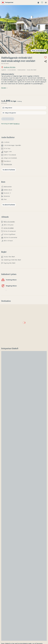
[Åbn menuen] (46, 3)
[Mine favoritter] (42, 3)
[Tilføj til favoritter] (45, 57)
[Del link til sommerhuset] (45, 61)
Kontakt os (16, 124)
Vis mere (4, 88)
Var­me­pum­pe (8, 164)
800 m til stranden (9, 222)
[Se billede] (24, 29)
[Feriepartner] (7, 3)
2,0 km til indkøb (9, 228)
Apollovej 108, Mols (8, 67)
